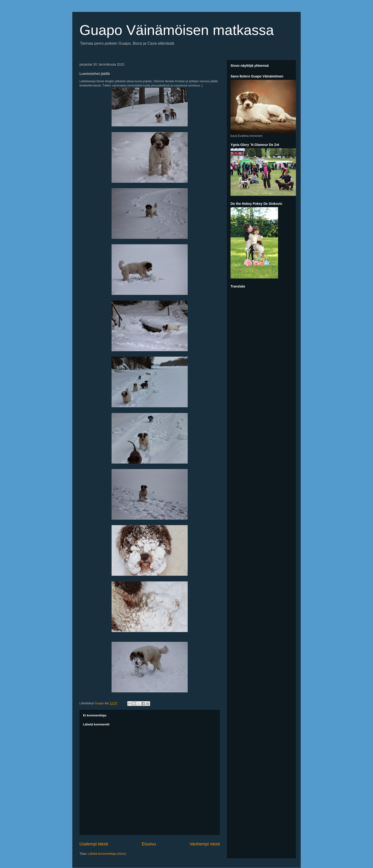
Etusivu (149, 844)
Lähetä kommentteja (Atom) (107, 854)
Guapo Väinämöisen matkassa (177, 30)
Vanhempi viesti (205, 844)
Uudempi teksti (94, 844)
